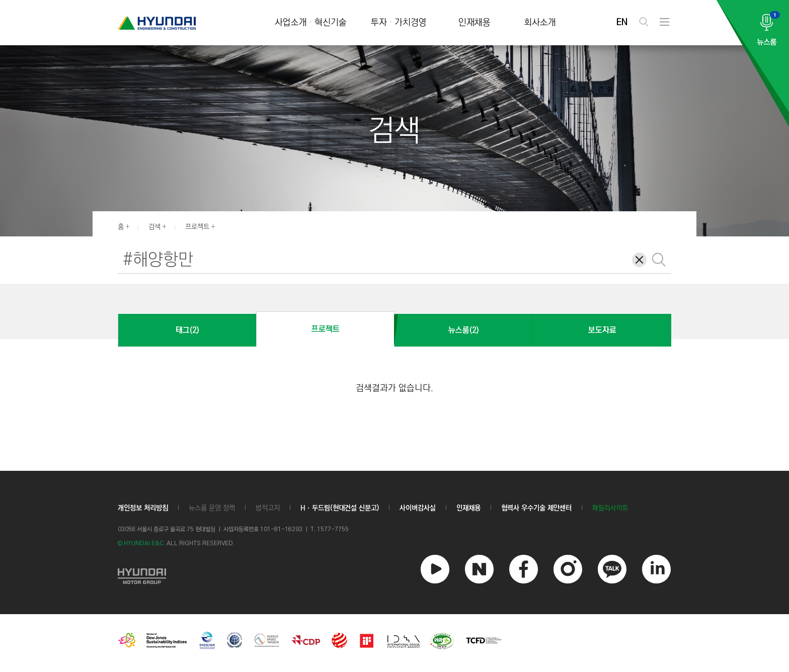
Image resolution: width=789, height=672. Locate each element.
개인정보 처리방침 (143, 508)
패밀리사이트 (610, 508)
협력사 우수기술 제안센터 (536, 508)
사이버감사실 (418, 508)
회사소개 (540, 23)
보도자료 (602, 330)
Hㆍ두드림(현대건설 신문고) (340, 508)
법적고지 (268, 508)
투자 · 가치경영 (399, 23)
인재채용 (475, 23)
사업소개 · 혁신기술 (311, 23)
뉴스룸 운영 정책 (212, 508)
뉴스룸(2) (463, 330)
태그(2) (187, 330)
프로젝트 (197, 227)
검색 (154, 227)
